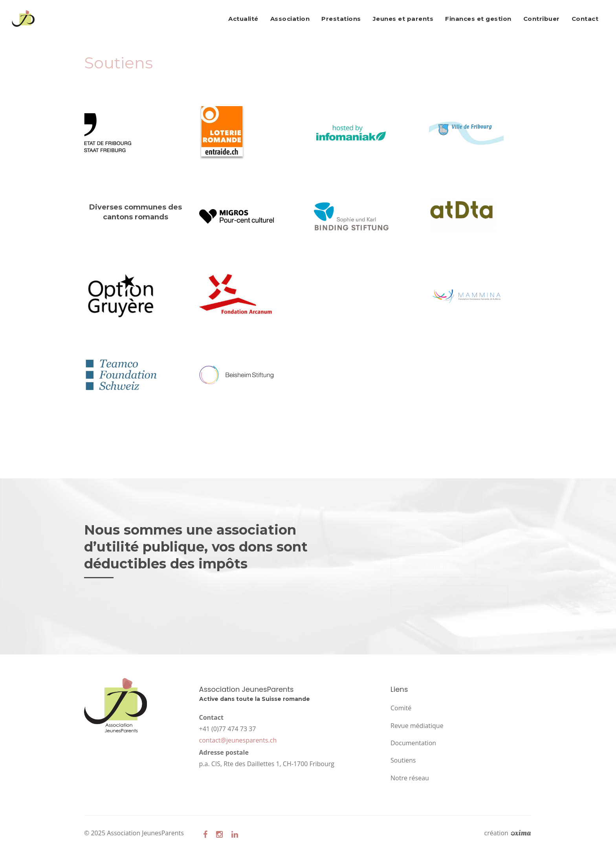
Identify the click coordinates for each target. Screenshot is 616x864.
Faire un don (427, 537)
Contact (585, 19)
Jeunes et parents (403, 19)
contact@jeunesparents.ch (238, 740)
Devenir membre (433, 566)
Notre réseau (410, 778)
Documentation (413, 743)
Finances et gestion (478, 19)
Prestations (341, 19)
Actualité (243, 19)
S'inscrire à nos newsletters (449, 596)
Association (290, 19)
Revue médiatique (417, 726)
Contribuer (542, 19)
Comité (401, 708)
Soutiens (403, 760)
